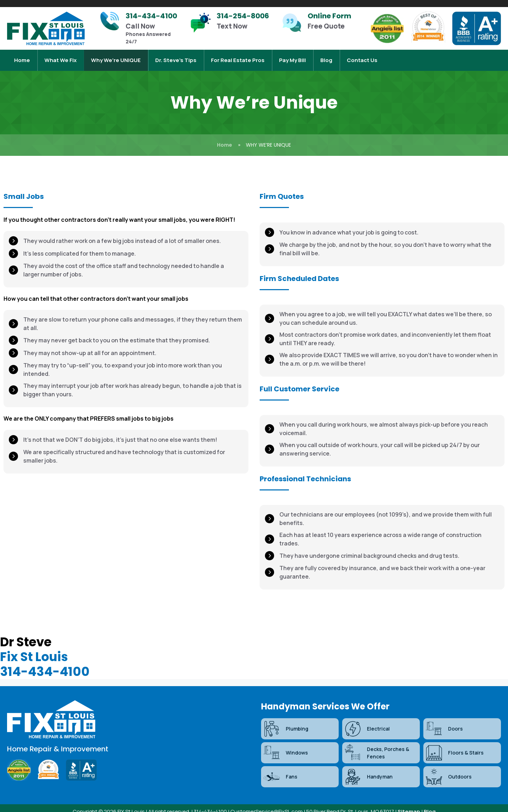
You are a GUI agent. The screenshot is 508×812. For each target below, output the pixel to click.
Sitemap (409, 804)
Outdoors (448, 770)
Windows (285, 746)
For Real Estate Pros (238, 57)
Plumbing (286, 722)
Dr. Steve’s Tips (176, 57)
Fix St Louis (34, 650)
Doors (444, 722)
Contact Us (362, 57)
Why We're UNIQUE (116, 57)
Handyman (368, 770)
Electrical (367, 722)
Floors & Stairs (454, 746)
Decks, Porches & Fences (377, 746)
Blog (326, 57)
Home (22, 57)
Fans (280, 770)
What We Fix (61, 57)
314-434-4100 (45, 664)
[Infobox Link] (141, 28)
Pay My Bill (292, 57)
